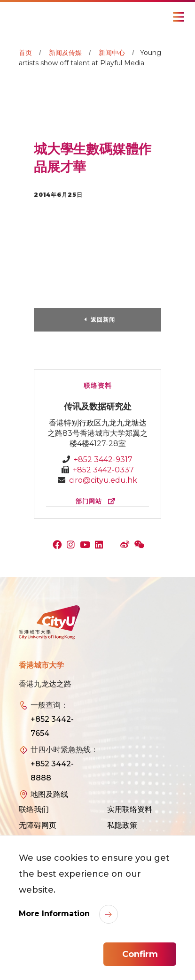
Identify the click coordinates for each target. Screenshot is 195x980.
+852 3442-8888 (52, 771)
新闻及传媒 (65, 53)
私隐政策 (122, 825)
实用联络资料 (130, 809)
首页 (25, 53)
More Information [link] (55, 914)
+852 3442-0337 (103, 470)
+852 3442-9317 (103, 459)
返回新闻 (103, 320)
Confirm (140, 954)
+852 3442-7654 (52, 726)
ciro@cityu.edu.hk (103, 480)
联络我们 (34, 809)
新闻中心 (112, 53)
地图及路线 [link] (49, 794)
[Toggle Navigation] (179, 17)
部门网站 (97, 501)
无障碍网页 (38, 825)
